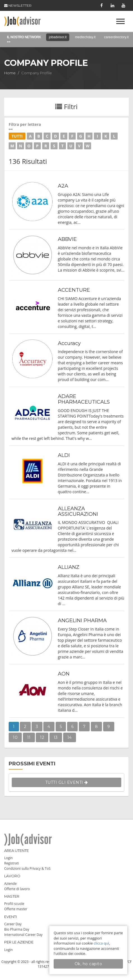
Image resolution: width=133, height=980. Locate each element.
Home (10, 73)
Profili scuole (14, 904)
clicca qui (101, 943)
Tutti (17, 136)
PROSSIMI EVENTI (32, 764)
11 (29, 737)
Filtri (66, 106)
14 (70, 737)
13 (56, 737)
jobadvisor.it (58, 37)
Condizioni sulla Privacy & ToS (27, 868)
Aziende (10, 884)
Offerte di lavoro (17, 889)
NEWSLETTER (18, 5)
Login (8, 858)
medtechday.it (85, 37)
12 (42, 737)
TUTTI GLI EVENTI (67, 782)
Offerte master (16, 909)
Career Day (13, 924)
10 (15, 737)
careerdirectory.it (116, 37)
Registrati (12, 863)
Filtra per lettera (66, 126)
